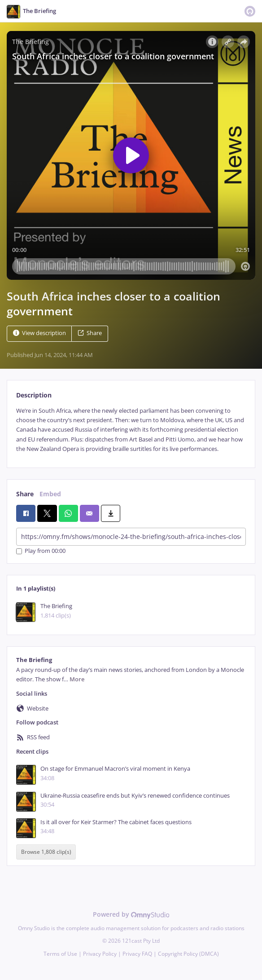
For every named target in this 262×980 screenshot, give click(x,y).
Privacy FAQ (137, 954)
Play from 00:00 (41, 551)
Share (90, 333)
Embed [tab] (50, 494)
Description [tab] (34, 395)
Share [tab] (25, 494)
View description (39, 333)
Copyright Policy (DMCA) (188, 954)
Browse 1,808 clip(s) (46, 852)
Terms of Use (60, 954)
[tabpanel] (131, 430)
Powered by (131, 914)
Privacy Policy (100, 954)
